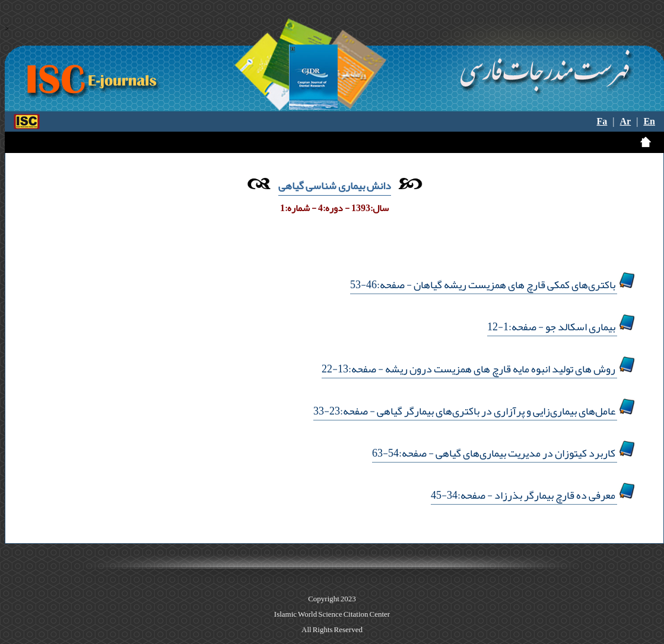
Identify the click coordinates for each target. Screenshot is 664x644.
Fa (602, 122)
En (649, 122)
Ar (626, 122)
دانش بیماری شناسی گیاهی (335, 186)
